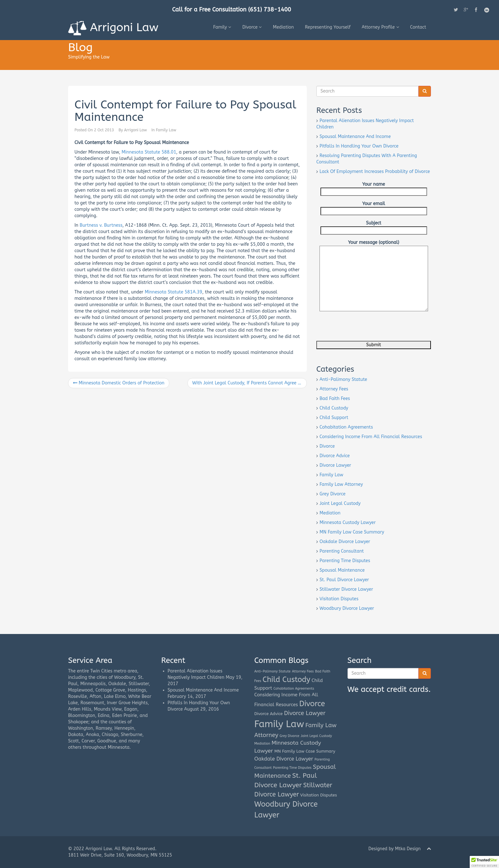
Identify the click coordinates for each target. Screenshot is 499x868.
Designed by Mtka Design (394, 849)
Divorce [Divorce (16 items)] (312, 704)
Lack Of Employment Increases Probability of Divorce (375, 172)
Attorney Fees (334, 389)
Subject (374, 227)
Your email (374, 207)
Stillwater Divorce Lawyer (346, 589)
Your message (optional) (374, 246)
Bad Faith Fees (335, 399)
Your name (374, 188)
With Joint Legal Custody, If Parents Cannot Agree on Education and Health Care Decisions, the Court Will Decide (250, 383)
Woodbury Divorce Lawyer (347, 608)
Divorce (252, 27)
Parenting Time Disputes (345, 561)
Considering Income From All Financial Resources (371, 437)
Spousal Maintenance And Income (355, 137)
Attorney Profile (380, 27)
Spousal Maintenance (342, 570)
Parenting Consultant (342, 551)
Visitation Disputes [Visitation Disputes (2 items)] (319, 795)
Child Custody (334, 408)
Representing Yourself (328, 27)
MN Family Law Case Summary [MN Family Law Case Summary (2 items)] (305, 751)
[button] (484, 862)
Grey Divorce (333, 494)
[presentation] (365, 328)
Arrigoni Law (113, 28)
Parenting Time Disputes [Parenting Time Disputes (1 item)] (292, 768)
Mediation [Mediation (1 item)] (262, 744)
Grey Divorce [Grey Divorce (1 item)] (290, 736)
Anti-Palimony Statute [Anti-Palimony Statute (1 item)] (272, 671)
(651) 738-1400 (270, 10)
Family (222, 27)
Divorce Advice (335, 456)
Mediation (283, 27)
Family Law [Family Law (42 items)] (279, 724)
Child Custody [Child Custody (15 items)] (286, 680)
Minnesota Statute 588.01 (149, 152)
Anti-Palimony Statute (343, 379)
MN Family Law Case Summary (352, 532)
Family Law (166, 130)
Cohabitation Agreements (346, 427)
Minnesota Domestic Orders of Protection (119, 383)
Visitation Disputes (339, 599)
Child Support (334, 418)
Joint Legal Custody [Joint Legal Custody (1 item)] (316, 736)
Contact (418, 27)
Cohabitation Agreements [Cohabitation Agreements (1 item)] (294, 689)
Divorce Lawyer (335, 465)
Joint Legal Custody (340, 503)
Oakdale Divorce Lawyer (345, 542)
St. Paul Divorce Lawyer (344, 580)
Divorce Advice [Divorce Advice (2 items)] (268, 714)
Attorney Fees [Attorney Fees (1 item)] (303, 671)
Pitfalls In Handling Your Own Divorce (359, 146)
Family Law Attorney (341, 484)
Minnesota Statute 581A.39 (174, 292)
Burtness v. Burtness (101, 225)
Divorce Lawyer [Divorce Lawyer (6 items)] (305, 713)
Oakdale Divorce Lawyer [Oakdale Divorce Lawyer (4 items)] (284, 759)
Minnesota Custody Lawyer (348, 523)
